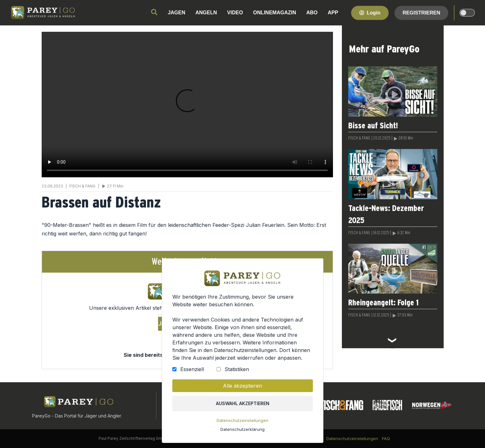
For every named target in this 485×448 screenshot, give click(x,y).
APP (333, 13)
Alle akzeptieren (242, 386)
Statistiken (236, 369)
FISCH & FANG (359, 138)
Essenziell (192, 369)
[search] (154, 12)
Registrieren (421, 13)
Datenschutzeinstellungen (242, 420)
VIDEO (235, 13)
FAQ (386, 438)
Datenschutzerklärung (242, 429)
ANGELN (206, 13)
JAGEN (176, 13)
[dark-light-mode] (467, 13)
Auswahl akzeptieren (242, 403)
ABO (312, 13)
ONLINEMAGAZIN (275, 13)
